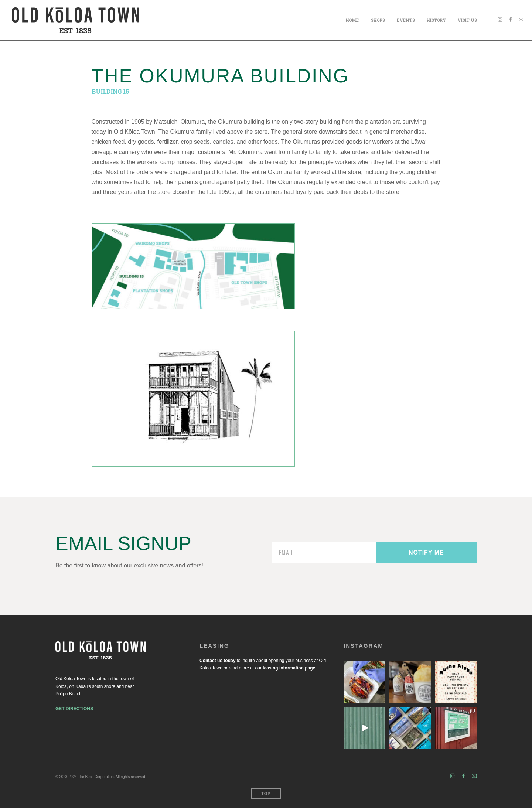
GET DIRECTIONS (74, 709)
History (436, 19)
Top (266, 794)
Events (406, 19)
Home (352, 19)
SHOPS (378, 19)
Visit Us (467, 19)
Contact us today (217, 661)
